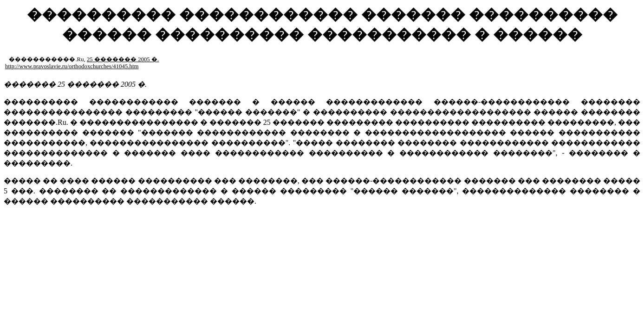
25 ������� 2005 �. (123, 59)
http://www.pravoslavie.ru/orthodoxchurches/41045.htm (72, 66)
